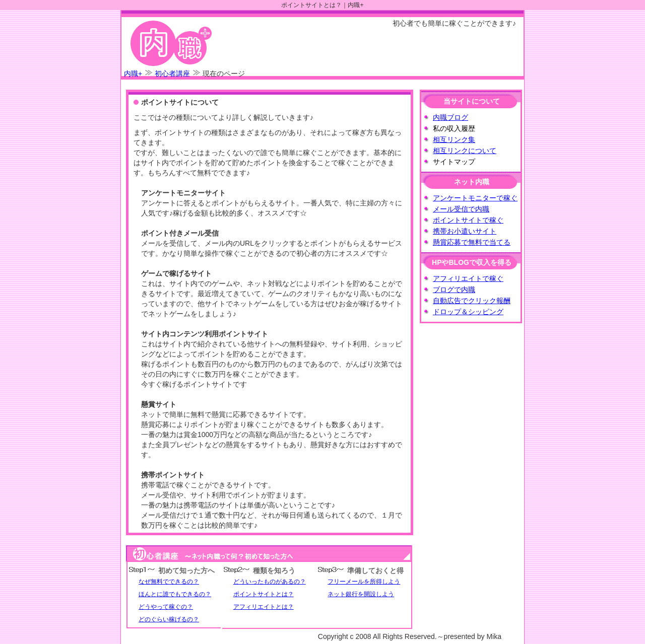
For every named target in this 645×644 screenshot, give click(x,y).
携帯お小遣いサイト (465, 231)
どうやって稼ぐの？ (166, 607)
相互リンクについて (465, 151)
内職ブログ (450, 117)
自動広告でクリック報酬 (472, 301)
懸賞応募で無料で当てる (472, 242)
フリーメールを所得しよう (364, 582)
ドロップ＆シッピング (468, 312)
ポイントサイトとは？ (264, 594)
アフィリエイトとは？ (264, 607)
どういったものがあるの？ (270, 582)
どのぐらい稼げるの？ (169, 619)
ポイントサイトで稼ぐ (468, 220)
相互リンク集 (454, 139)
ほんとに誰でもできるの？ (175, 594)
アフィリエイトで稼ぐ (468, 278)
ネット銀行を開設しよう (361, 594)
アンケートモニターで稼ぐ (475, 198)
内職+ (133, 74)
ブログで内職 (454, 290)
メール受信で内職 (461, 209)
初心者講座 (172, 74)
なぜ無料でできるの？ (169, 582)
